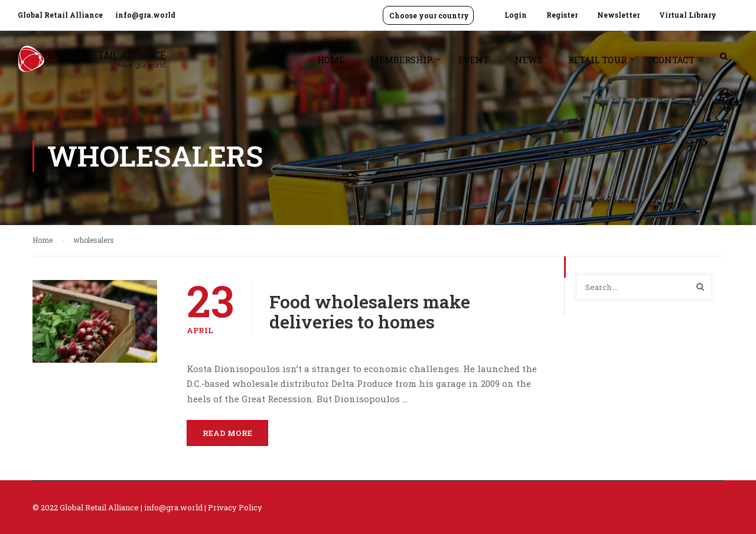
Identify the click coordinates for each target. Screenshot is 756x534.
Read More (227, 433)
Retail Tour (597, 60)
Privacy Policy (235, 507)
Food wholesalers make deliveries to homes (370, 312)
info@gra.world (145, 15)
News (529, 60)
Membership (401, 60)
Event (474, 60)
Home (331, 60)
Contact (674, 60)
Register (562, 15)
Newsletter (618, 15)
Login (516, 15)
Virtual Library (688, 15)
